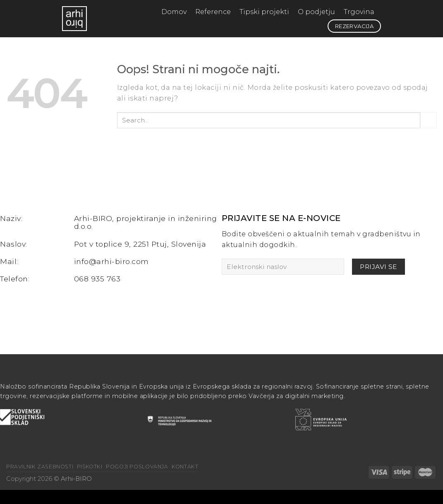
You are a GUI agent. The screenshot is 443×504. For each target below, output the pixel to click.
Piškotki (90, 467)
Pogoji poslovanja (137, 467)
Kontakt (185, 467)
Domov (174, 12)
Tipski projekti (264, 12)
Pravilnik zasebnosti (40, 467)
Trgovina (359, 12)
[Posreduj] (429, 120)
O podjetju (316, 12)
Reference (213, 12)
